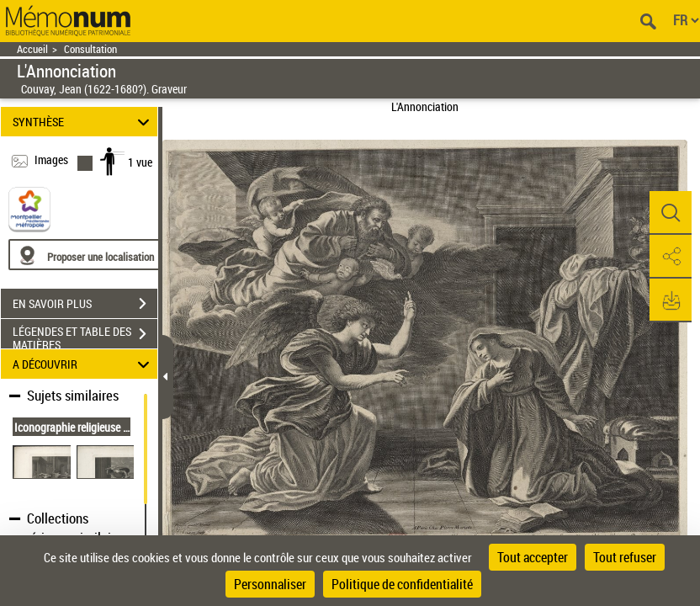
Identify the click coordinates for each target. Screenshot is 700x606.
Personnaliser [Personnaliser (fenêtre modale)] (270, 584)
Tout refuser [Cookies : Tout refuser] (625, 557)
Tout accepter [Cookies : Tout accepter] (533, 557)
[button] (671, 213)
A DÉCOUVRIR (84, 364)
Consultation (90, 49)
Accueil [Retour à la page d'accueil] (32, 49)
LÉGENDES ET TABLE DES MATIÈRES (85, 336)
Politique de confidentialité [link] (402, 584)
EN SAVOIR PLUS (85, 304)
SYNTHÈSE (84, 122)
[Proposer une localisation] (88, 255)
